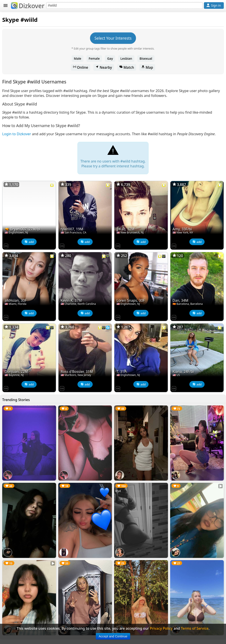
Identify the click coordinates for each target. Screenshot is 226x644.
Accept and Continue (113, 636)
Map (147, 67)
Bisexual (146, 58)
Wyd (118, 491)
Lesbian (126, 58)
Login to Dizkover (17, 134)
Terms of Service (195, 628)
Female (94, 58)
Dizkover (28, 6)
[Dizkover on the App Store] (6, 246)
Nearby (104, 67)
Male (78, 58)
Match (127, 67)
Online (81, 67)
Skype (11, 20)
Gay (110, 58)
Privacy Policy (161, 628)
